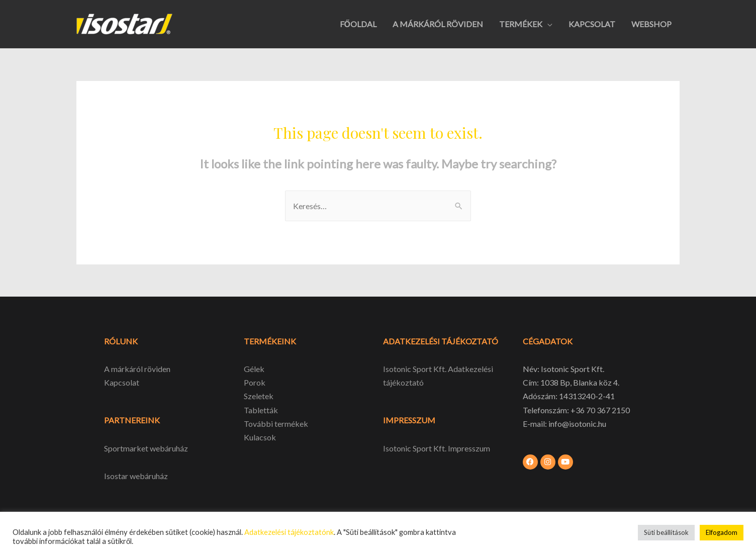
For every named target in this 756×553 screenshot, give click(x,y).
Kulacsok (260, 437)
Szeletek (259, 396)
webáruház (148, 476)
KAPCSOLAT (592, 24)
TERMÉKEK (521, 24)
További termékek (276, 424)
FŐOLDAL (358, 24)
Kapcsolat (122, 382)
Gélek (254, 369)
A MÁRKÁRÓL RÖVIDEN (438, 24)
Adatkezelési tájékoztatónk (289, 532)
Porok (255, 382)
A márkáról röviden (137, 369)
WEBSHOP (651, 24)
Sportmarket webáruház (146, 448)
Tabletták (261, 410)
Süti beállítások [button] (666, 532)
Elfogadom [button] (722, 532)
